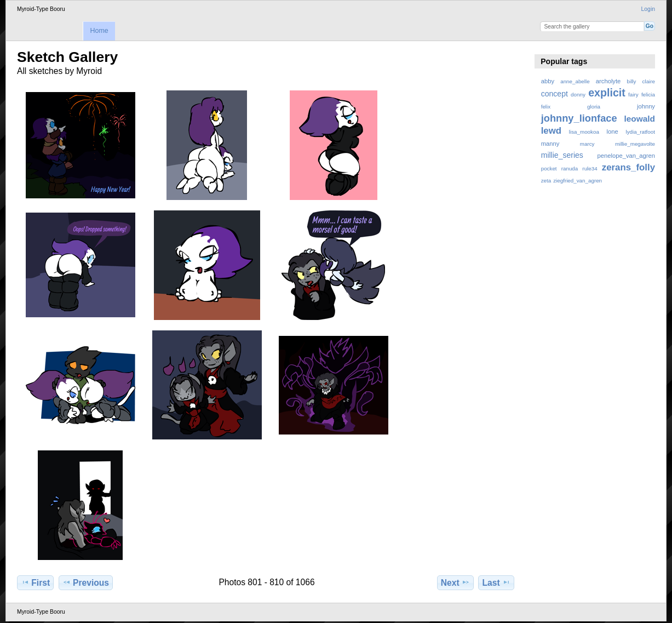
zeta (546, 181)
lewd (551, 131)
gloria (594, 107)
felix (546, 107)
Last (496, 582)
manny (550, 144)
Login (648, 9)
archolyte (608, 81)
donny (578, 95)
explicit (607, 93)
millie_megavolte (635, 144)
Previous (86, 582)
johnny (646, 106)
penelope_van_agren (626, 156)
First (35, 582)
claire (649, 81)
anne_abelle (575, 81)
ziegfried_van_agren (578, 181)
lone (613, 132)
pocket (549, 168)
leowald (639, 119)
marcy (587, 144)
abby (548, 81)
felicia (648, 95)
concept (555, 94)
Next (455, 582)
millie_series (562, 155)
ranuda (570, 168)
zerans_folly (628, 167)
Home (99, 31)
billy (632, 81)
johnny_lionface (579, 118)
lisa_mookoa (584, 132)
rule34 (590, 168)
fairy (633, 95)
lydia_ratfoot (641, 132)
